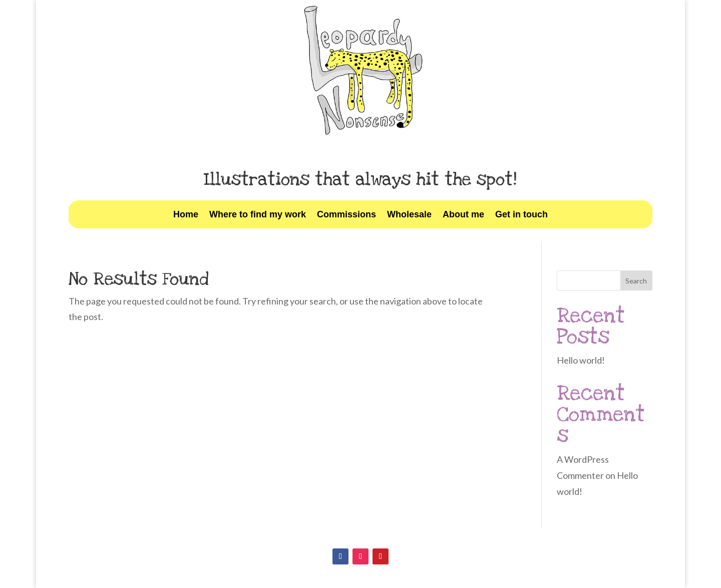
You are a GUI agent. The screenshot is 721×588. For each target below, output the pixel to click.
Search (636, 281)
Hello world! (581, 360)
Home (186, 215)
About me (463, 215)
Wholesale (409, 215)
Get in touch (521, 215)
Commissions (346, 215)
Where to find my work (258, 215)
